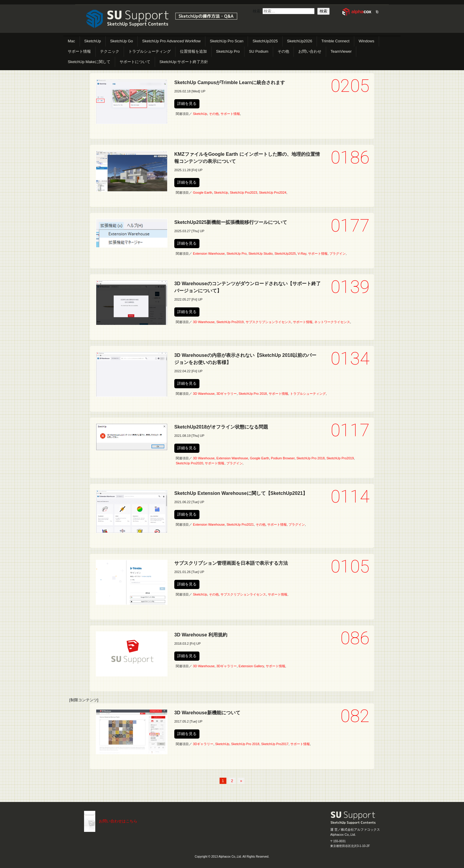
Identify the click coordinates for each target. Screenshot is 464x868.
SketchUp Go (121, 41)
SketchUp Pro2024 (273, 192)
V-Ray (302, 253)
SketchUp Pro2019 (230, 322)
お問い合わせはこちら (118, 821)
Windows (366, 41)
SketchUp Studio (260, 253)
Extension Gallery (251, 666)
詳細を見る (187, 104)
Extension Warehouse (209, 253)
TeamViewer (341, 51)
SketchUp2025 (265, 41)
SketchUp (93, 41)
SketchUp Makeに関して (89, 62)
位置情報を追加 (193, 51)
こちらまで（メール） (90, 821)
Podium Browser (283, 458)
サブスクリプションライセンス (268, 322)
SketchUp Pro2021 (240, 524)
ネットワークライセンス (332, 322)
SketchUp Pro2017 (275, 744)
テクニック (110, 51)
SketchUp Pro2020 (189, 463)
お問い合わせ (310, 51)
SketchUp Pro (228, 51)
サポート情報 (79, 51)
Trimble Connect (335, 41)
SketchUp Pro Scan (227, 41)
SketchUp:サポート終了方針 (184, 62)
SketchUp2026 (300, 41)
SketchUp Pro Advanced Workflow (171, 41)
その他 (283, 51)
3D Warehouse (204, 322)
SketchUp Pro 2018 (253, 394)
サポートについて (135, 62)
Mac (71, 41)
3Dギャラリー (227, 394)
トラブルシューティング (150, 51)
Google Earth (203, 192)
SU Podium (259, 51)
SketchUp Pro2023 (244, 192)
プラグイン (337, 253)
